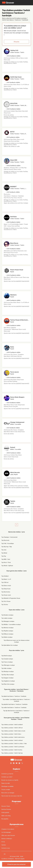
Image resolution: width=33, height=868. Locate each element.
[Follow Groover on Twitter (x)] (22, 763)
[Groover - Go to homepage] (16, 760)
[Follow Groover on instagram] (11, 763)
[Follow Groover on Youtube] (17, 763)
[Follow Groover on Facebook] (14, 763)
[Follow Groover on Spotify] (19, 763)
